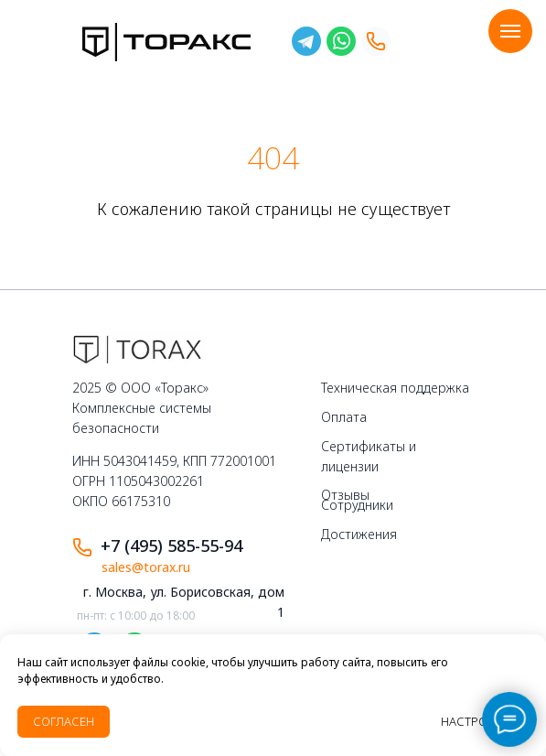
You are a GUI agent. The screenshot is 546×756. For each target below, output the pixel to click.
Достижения (359, 534)
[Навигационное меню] (510, 31)
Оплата (344, 417)
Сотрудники (357, 505)
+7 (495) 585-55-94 (171, 545)
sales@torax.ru (146, 567)
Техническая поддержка (395, 388)
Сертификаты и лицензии (369, 456)
